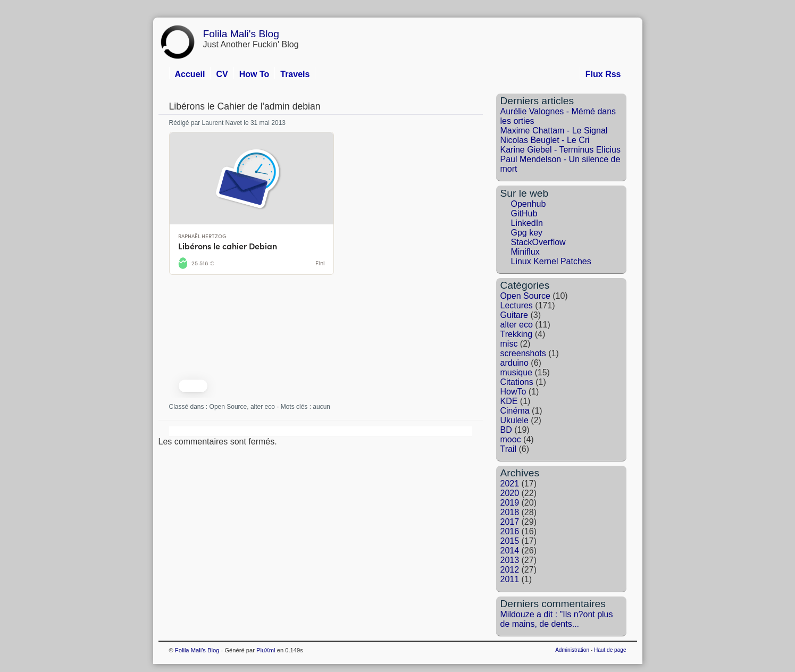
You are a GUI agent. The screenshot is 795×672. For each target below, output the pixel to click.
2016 (510, 531)
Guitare (514, 315)
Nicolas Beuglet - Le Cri (545, 140)
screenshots (523, 353)
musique (516, 372)
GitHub (524, 213)
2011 (510, 579)
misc (509, 344)
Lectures (517, 305)
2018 (510, 512)
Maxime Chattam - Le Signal (554, 131)
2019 (510, 503)
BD (506, 430)
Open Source (228, 407)
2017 (510, 522)
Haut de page (610, 650)
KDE (509, 401)
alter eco (263, 407)
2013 (510, 560)
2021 (510, 484)
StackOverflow (538, 242)
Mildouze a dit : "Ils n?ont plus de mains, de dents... (557, 619)
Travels (295, 74)
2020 (510, 493)
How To (254, 74)
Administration (572, 650)
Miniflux (525, 252)
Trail (509, 449)
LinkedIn (527, 223)
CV (222, 74)
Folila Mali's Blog (241, 34)
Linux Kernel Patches (551, 261)
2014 (510, 551)
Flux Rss (603, 74)
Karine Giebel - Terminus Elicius (560, 150)
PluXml (266, 650)
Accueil (190, 74)
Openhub (529, 204)
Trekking (517, 334)
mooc (511, 439)
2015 (510, 541)
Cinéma (515, 411)
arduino (514, 363)
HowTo (513, 392)
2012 (510, 570)
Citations (517, 382)
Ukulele (514, 420)
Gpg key (527, 233)
